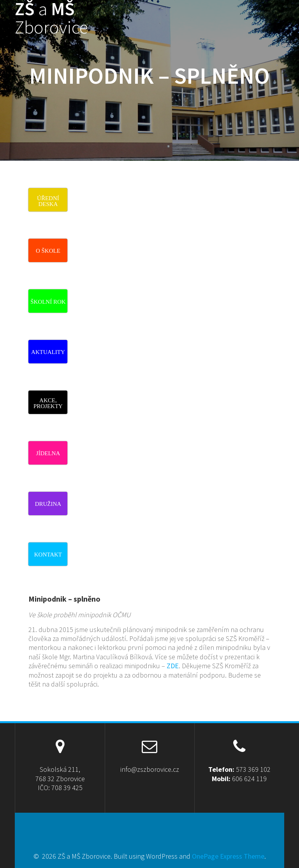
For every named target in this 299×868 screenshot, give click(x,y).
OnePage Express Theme (228, 856)
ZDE (173, 666)
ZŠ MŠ (51, 18)
